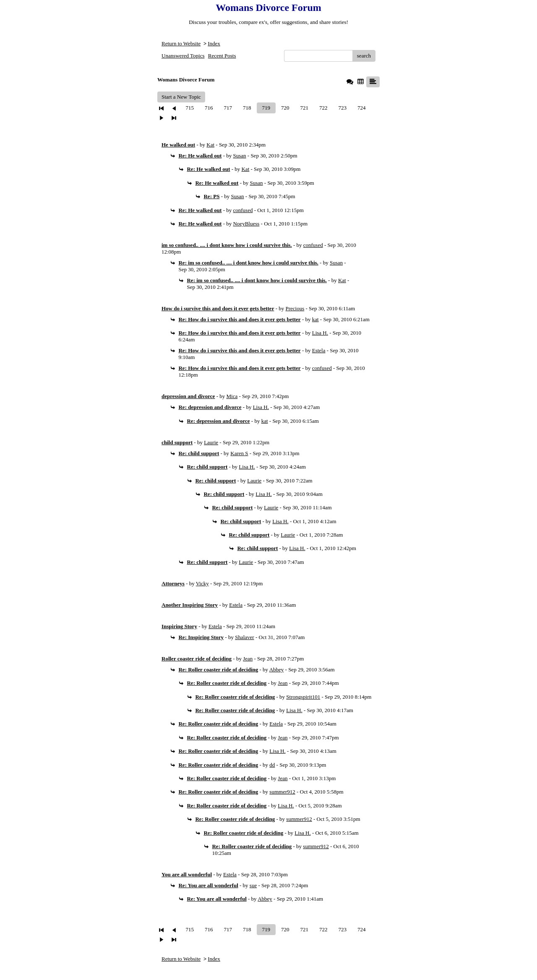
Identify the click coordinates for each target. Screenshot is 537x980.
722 (323, 108)
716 (209, 108)
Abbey (277, 669)
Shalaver (244, 637)
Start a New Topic (181, 97)
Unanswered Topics (183, 56)
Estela (319, 350)
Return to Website (181, 43)
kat (315, 319)
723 (343, 108)
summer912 (282, 792)
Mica (232, 396)
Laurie (211, 442)
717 (228, 108)
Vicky (202, 583)
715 (190, 108)
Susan (239, 156)
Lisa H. (320, 333)
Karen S (239, 453)
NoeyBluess (246, 224)
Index (214, 43)
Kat (210, 145)
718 (247, 108)
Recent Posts (222, 56)
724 (362, 108)
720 (285, 108)
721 (305, 108)
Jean (248, 659)
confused (243, 210)
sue (253, 885)
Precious (295, 308)
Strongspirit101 (303, 697)
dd (272, 765)
